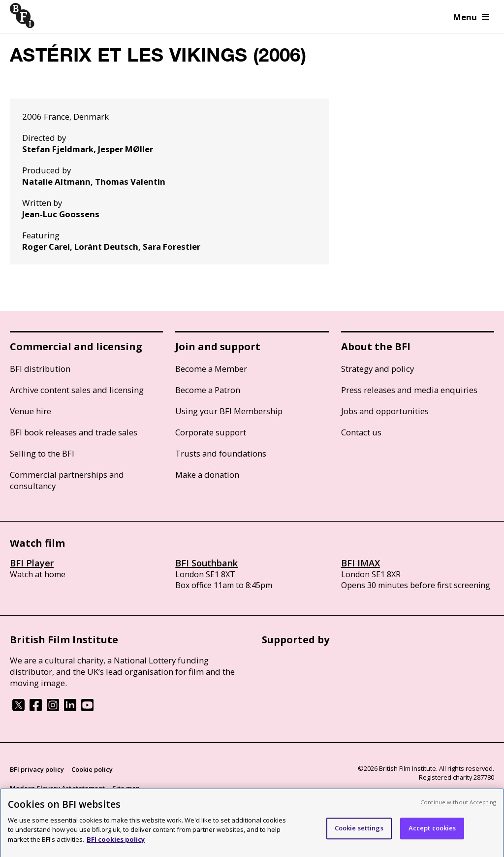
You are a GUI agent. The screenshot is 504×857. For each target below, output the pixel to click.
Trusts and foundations (221, 453)
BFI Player (32, 563)
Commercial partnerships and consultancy (67, 480)
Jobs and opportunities (385, 411)
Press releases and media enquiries (409, 390)
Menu (471, 17)
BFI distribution (40, 369)
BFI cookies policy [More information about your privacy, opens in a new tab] (116, 843)
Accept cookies (432, 832)
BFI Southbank (206, 563)
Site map (126, 788)
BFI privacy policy (37, 769)
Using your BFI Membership (229, 411)
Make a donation (207, 475)
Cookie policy (92, 769)
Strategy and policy (378, 369)
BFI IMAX (361, 563)
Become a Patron (208, 390)
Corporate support (211, 432)
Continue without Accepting (458, 806)
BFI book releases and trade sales (74, 432)
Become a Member (211, 369)
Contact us (361, 432)
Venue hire (31, 411)
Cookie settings (359, 832)
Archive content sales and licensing (77, 390)
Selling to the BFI (42, 453)
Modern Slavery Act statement (57, 788)
